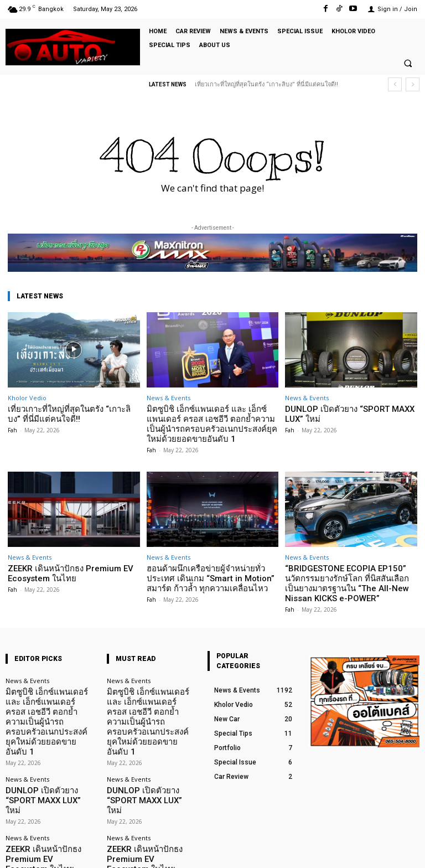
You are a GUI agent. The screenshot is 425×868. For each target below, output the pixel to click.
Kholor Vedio (27, 398)
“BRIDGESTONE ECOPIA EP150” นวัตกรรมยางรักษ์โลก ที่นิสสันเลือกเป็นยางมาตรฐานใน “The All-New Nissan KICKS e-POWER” (345, 575)
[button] (408, 64)
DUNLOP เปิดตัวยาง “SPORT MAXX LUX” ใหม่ (349, 413)
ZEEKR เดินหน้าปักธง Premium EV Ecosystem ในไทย (61, 567)
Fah (12, 427)
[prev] (395, 84)
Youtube (407, 851)
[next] (413, 84)
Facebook (300, 851)
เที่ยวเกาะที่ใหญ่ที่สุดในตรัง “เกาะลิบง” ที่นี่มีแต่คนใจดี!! (266, 84)
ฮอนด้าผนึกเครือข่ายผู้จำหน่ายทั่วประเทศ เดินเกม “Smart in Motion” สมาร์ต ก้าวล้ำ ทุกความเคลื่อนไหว (211, 571)
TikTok (354, 851)
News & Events (169, 398)
